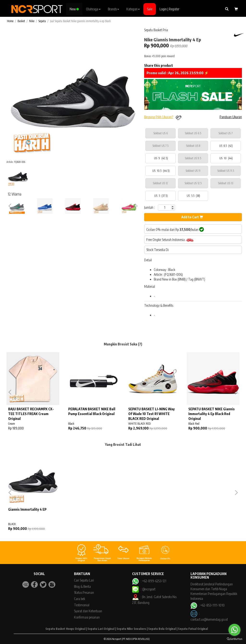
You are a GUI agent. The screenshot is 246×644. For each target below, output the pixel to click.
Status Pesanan (84, 592)
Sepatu (42, 21)
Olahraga (93, 9)
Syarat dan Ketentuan (88, 611)
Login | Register (169, 9)
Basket (21, 21)
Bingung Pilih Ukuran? (159, 117)
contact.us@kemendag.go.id (209, 619)
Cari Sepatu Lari (84, 580)
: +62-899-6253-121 (149, 581)
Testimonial (82, 605)
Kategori (133, 9)
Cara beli (80, 599)
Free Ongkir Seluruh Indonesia (170, 240)
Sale (150, 9)
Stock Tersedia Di (157, 250)
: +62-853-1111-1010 (208, 605)
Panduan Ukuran (231, 117)
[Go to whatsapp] (234, 630)
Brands (114, 9)
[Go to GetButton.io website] (234, 639)
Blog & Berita (82, 586)
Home (10, 21)
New (74, 9)
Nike (32, 21)
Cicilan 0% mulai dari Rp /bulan (175, 229)
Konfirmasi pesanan (87, 617)
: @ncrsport (144, 589)
